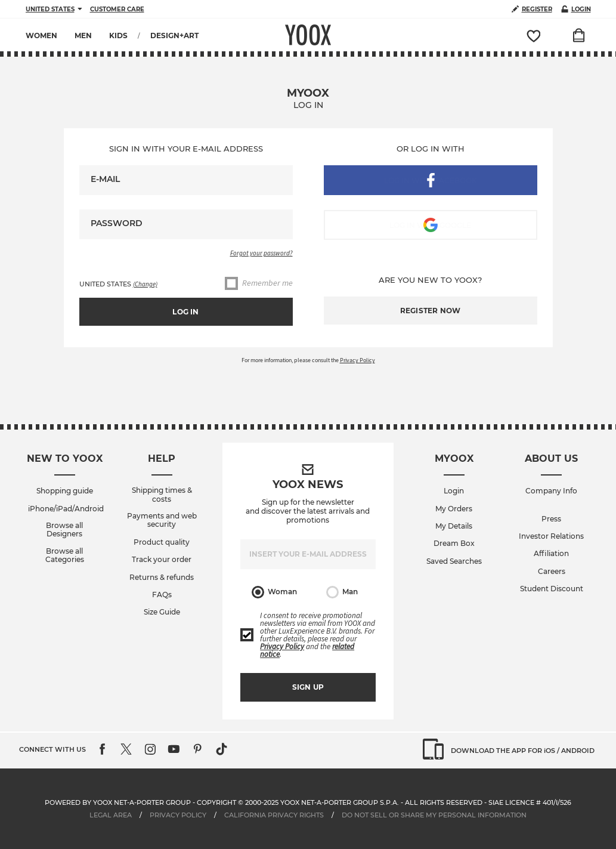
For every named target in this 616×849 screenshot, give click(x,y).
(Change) (145, 284)
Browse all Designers (64, 530)
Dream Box (454, 544)
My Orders (454, 509)
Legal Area (111, 815)
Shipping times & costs (162, 495)
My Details (454, 526)
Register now (430, 311)
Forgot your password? (261, 253)
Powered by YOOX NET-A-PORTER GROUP (118, 802)
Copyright (216, 802)
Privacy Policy (357, 360)
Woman (274, 592)
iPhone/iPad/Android (66, 509)
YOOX (308, 35)
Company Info (551, 491)
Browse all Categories (65, 555)
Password (117, 223)
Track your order (162, 560)
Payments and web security (162, 520)
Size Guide (162, 612)
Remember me (259, 283)
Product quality (162, 542)
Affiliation (551, 554)
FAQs (162, 595)
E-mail (105, 179)
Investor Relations (551, 536)
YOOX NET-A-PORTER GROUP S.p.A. (340, 802)
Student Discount (552, 589)
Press (551, 519)
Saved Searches (454, 561)
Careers (552, 572)
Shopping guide (65, 491)
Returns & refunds (162, 578)
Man (342, 592)
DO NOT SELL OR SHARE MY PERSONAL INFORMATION (434, 815)
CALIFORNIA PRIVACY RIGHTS (275, 815)
